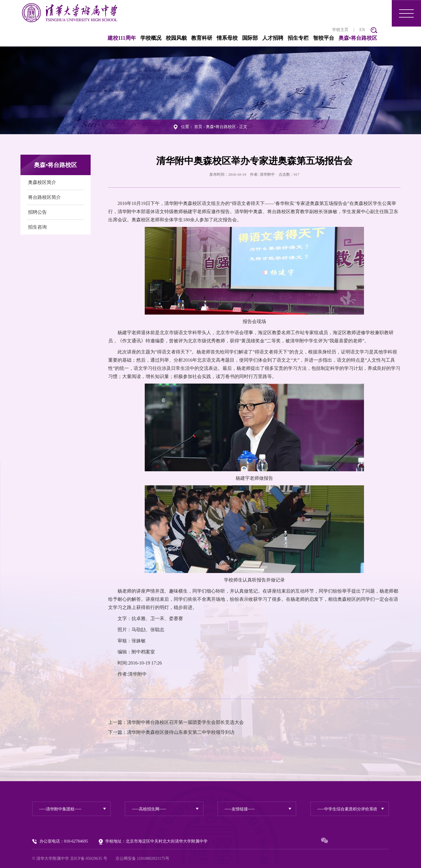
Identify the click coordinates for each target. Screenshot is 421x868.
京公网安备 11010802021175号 (142, 858)
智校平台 (324, 38)
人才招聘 (273, 38)
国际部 (250, 38)
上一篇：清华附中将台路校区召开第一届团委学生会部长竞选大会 (176, 722)
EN (362, 30)
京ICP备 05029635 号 (89, 858)
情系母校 (227, 38)
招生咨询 (37, 227)
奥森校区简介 (42, 182)
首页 (198, 127)
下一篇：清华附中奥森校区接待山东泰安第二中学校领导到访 (171, 732)
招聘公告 (37, 212)
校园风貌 (176, 38)
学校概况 (151, 38)
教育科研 (202, 38)
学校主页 (340, 30)
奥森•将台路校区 (358, 38)
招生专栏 (298, 38)
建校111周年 (122, 38)
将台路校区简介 (44, 197)
